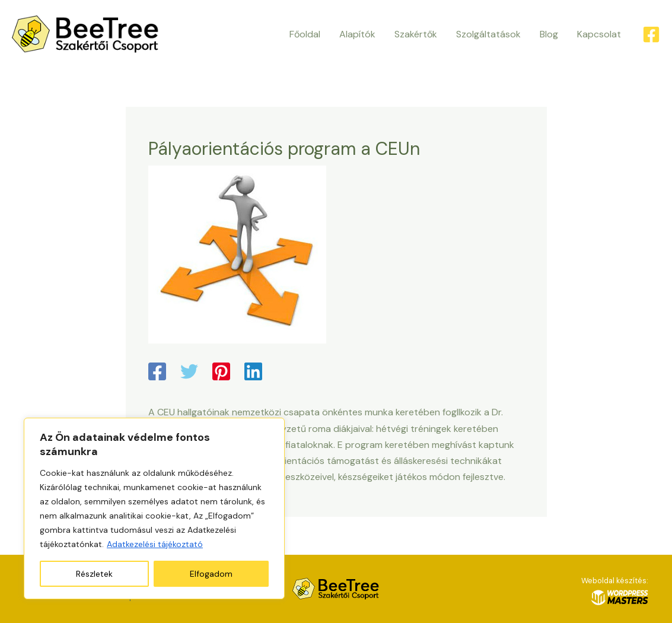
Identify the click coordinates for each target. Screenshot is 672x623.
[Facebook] (651, 34)
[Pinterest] (221, 373)
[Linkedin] (253, 373)
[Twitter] (189, 373)
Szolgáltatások (488, 34)
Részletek (94, 574)
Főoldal (305, 34)
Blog (549, 34)
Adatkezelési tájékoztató (155, 544)
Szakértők (416, 34)
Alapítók (357, 34)
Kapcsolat (599, 34)
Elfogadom (211, 574)
